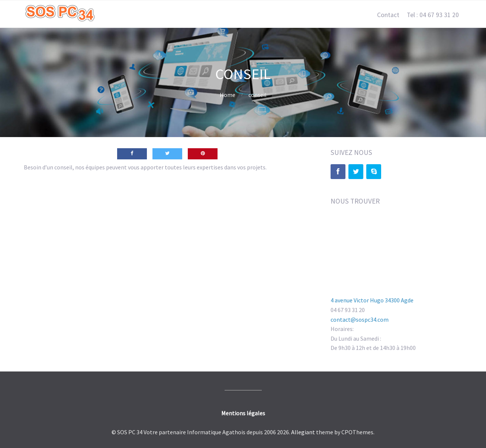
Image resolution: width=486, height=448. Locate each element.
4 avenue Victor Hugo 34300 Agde (372, 300)
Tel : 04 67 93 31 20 (433, 15)
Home (228, 95)
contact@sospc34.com (360, 319)
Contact (388, 15)
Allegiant (303, 432)
